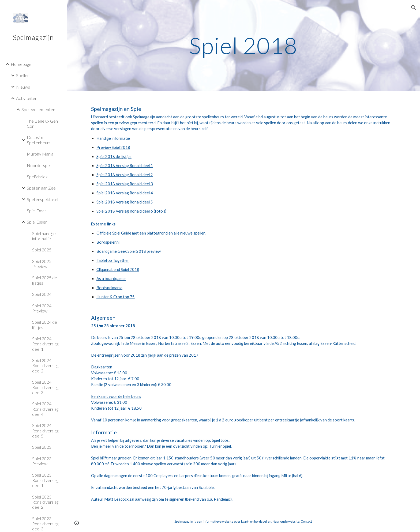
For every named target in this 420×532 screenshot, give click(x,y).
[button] (414, 7)
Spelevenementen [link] (38, 109)
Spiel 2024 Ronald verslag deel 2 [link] (45, 365)
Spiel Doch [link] (37, 211)
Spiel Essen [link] (37, 222)
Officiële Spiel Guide (114, 233)
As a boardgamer (111, 279)
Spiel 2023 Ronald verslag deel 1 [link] (45, 480)
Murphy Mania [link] (40, 154)
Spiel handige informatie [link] (44, 236)
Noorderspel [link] (39, 165)
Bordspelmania (109, 288)
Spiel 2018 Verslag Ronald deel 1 (125, 166)
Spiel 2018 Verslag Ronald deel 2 (125, 175)
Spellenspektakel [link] (42, 199)
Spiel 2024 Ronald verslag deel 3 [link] (45, 387)
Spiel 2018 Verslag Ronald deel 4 (125, 193)
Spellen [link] (23, 75)
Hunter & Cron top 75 (116, 297)
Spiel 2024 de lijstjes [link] (45, 325)
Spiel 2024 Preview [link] (42, 308)
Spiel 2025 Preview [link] (42, 264)
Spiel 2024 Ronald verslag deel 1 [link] (45, 344)
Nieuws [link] (23, 87)
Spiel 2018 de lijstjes (114, 156)
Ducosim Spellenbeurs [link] (39, 140)
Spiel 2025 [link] (42, 250)
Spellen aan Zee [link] (41, 188)
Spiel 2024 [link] (42, 294)
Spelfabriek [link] (37, 177)
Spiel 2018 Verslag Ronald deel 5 (125, 202)
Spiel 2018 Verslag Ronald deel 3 (125, 184)
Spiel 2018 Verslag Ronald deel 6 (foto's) (131, 211)
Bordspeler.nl (108, 242)
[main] (243, 45)
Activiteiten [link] (27, 98)
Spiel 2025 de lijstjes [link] (45, 280)
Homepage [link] (21, 64)
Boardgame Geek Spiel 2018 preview (129, 251)
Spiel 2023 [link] (42, 447)
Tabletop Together (113, 260)
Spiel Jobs (220, 440)
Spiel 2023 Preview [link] (42, 461)
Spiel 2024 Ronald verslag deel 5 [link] (45, 431)
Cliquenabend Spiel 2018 (118, 269)
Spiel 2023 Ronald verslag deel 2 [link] (45, 502)
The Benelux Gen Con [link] (42, 123)
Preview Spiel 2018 (113, 147)
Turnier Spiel (220, 446)
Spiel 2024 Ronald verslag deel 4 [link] (45, 409)
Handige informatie (113, 138)
